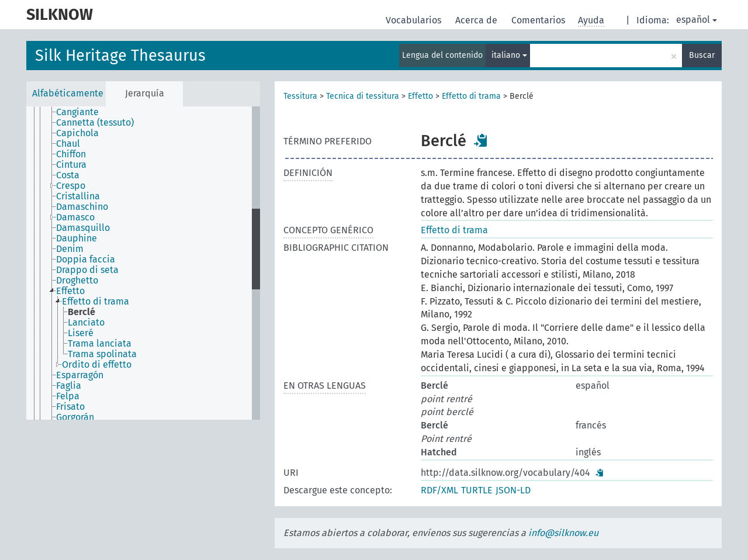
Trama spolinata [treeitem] (102, 354)
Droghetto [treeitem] (77, 281)
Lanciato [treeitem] (86, 323)
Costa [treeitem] (68, 175)
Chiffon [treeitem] (71, 154)
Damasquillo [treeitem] (83, 228)
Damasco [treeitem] (75, 217)
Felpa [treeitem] (68, 396)
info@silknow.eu (563, 533)
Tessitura (300, 96)
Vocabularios (415, 20)
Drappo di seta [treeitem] (87, 270)
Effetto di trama (471, 96)
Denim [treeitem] (70, 249)
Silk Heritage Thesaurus (120, 56)
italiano (509, 55)
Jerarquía (145, 93)
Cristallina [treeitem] (78, 196)
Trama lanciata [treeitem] (100, 344)
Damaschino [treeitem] (82, 207)
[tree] (143, 263)
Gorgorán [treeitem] (75, 417)
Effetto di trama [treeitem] (96, 302)
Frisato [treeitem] (70, 407)
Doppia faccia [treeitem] (86, 260)
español (697, 20)
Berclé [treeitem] (82, 312)
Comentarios (539, 20)
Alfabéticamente (68, 93)
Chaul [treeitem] (68, 144)
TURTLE (477, 490)
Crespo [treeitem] (71, 186)
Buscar (702, 55)
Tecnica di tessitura (363, 96)
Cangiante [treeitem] (77, 112)
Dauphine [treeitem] (77, 238)
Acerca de (477, 20)
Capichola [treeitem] (77, 133)
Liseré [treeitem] (81, 333)
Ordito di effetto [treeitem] (97, 365)
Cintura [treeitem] (71, 165)
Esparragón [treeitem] (80, 375)
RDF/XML (439, 490)
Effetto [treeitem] (70, 291)
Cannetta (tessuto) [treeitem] (95, 123)
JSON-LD (513, 490)
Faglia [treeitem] (69, 386)
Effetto (420, 96)
